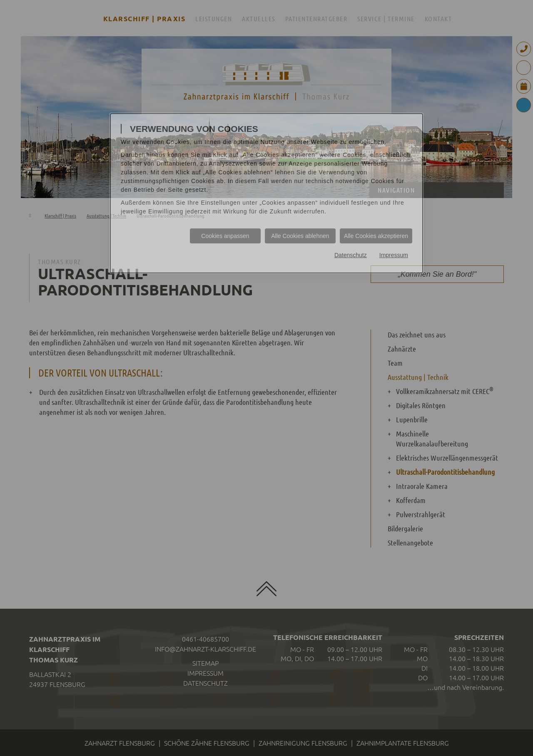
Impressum (394, 255)
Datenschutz (351, 255)
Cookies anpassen (225, 236)
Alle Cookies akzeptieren (376, 236)
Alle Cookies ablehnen (300, 236)
